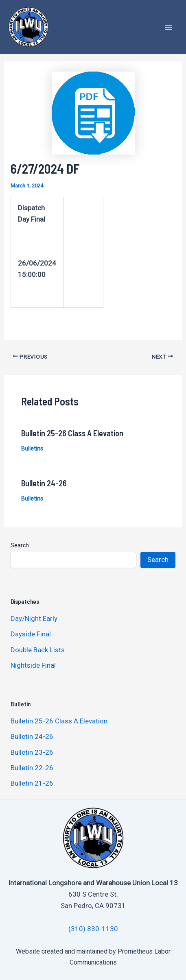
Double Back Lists (38, 650)
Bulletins (32, 449)
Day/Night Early (34, 618)
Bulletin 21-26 (32, 783)
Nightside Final (33, 665)
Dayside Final (31, 634)
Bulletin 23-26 (32, 752)
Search (20, 545)
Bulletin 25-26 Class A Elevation (72, 433)
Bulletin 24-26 (44, 483)
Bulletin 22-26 (32, 768)
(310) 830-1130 (93, 929)
